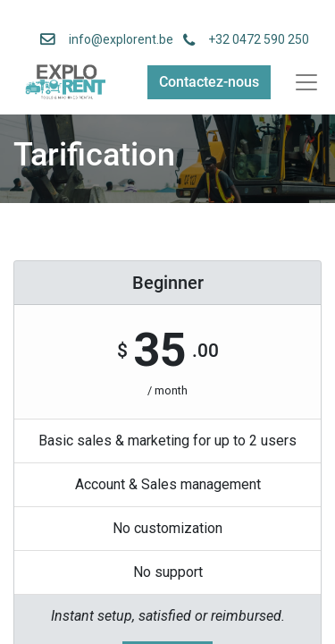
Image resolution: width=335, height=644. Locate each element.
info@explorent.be (116, 39)
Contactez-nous (209, 82)
